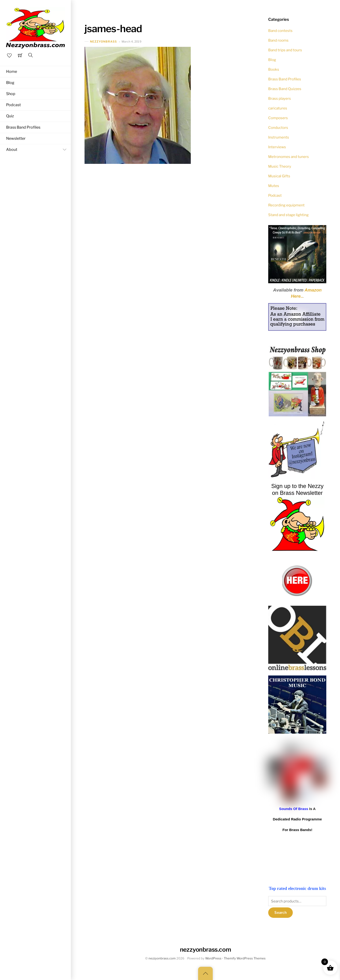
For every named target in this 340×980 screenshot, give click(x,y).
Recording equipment (286, 205)
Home (12, 72)
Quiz (10, 116)
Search (280, 912)
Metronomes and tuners (289, 157)
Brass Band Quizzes (285, 89)
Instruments (279, 137)
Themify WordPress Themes (245, 958)
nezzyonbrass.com (162, 958)
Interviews (277, 147)
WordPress (213, 958)
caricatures (278, 108)
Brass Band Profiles (23, 128)
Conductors (278, 128)
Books (274, 69)
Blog (10, 83)
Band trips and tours (285, 50)
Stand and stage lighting (288, 215)
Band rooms (278, 40)
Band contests (280, 31)
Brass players (280, 98)
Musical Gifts (279, 176)
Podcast (13, 105)
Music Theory (280, 166)
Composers (278, 118)
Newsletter (16, 139)
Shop (11, 94)
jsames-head (113, 29)
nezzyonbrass (104, 41)
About (37, 150)
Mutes (274, 186)
